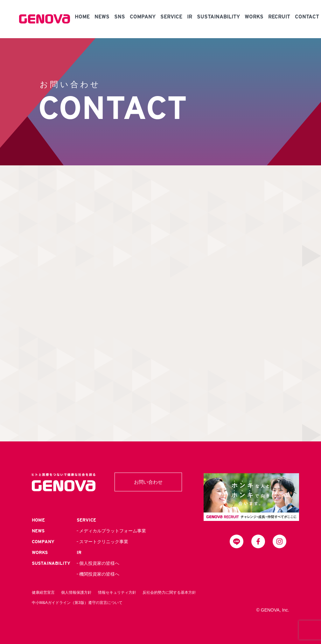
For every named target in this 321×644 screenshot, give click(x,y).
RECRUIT (279, 17)
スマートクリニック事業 (104, 542)
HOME (82, 17)
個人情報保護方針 (76, 592)
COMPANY (143, 17)
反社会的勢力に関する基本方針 (169, 592)
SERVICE (171, 17)
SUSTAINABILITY (218, 17)
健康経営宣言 (43, 592)
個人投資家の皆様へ (99, 563)
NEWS (102, 17)
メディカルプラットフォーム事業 (113, 531)
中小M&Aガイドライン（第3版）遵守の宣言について (77, 603)
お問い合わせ (148, 482)
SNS (120, 17)
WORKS (254, 17)
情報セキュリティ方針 (117, 592)
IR (190, 17)
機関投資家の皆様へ (99, 574)
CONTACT (307, 17)
